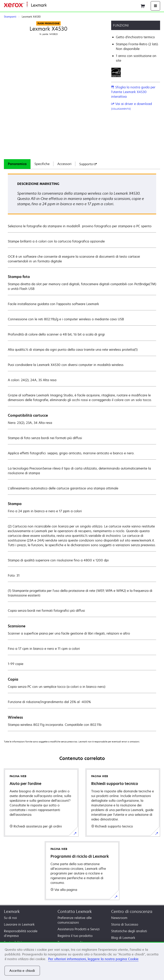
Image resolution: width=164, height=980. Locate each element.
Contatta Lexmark (75, 911)
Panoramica (17, 164)
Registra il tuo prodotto (75, 936)
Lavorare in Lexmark (19, 924)
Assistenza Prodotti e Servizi (79, 929)
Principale (53, 5)
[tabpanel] (82, 452)
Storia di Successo (125, 924)
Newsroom (119, 918)
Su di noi (10, 918)
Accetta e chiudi (22, 971)
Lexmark (12, 911)
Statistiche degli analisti (129, 931)
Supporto (88, 164)
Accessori (64, 164)
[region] (82, 961)
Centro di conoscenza (132, 911)
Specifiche (42, 164)
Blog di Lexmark (123, 938)
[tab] (17, 164)
